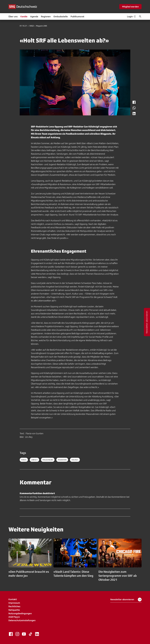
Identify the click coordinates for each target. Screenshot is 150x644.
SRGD (32, 26)
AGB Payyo (14, 617)
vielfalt (75, 460)
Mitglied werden (130, 7)
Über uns (13, 16)
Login (131, 16)
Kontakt (13, 599)
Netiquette (14, 610)
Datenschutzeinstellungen (22, 620)
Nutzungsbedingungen (20, 613)
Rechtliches (14, 606)
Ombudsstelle (61, 16)
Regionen (46, 16)
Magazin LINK (42, 26)
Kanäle (24, 16)
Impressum (14, 603)
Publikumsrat (77, 16)
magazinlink (48, 460)
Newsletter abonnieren (126, 600)
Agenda (34, 16)
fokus (24, 460)
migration (62, 460)
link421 (34, 460)
